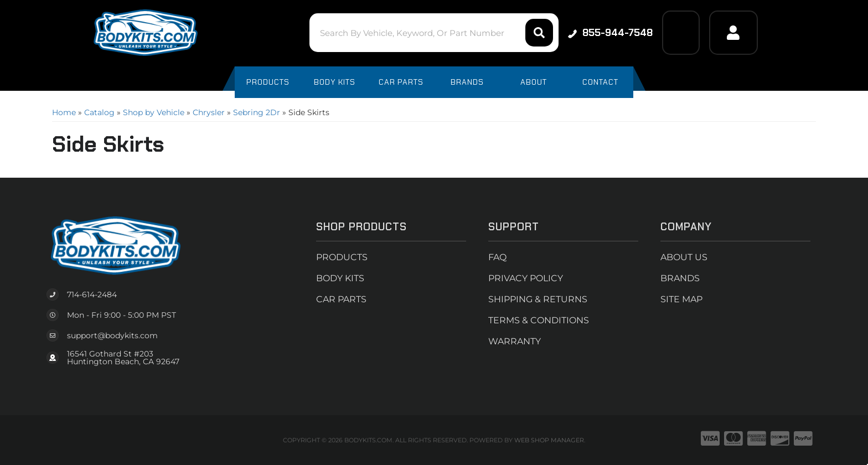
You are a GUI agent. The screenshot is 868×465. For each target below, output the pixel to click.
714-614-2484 (92, 294)
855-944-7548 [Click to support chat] (610, 33)
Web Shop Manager (549, 440)
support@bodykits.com (112, 335)
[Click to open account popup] (733, 33)
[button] (434, 33)
